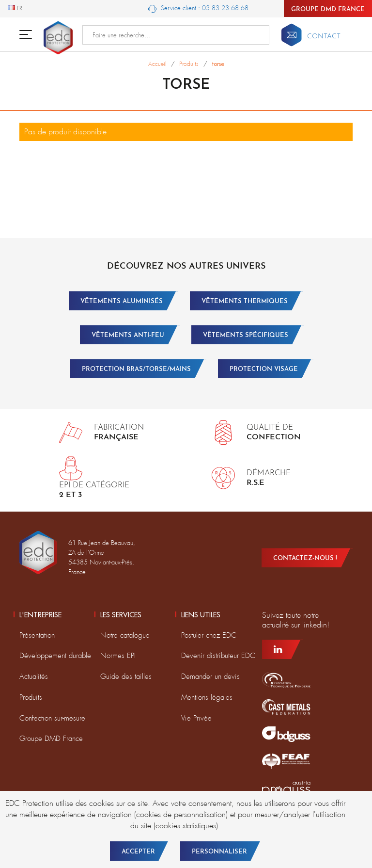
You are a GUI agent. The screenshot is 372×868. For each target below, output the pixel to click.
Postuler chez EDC (209, 635)
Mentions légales (207, 697)
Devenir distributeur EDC (218, 656)
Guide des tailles (126, 676)
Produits (31, 697)
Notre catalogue (125, 635)
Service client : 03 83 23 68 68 (198, 8)
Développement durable (55, 656)
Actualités (34, 676)
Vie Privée (196, 718)
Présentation (37, 635)
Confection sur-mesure (52, 718)
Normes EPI (118, 656)
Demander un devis (210, 676)
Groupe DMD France (328, 9)
